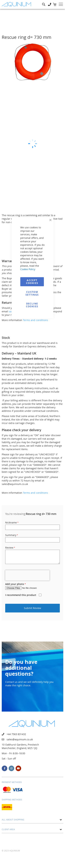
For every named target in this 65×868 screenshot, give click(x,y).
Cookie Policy (28, 269)
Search (44, 2)
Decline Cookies (32, 305)
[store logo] (17, 4)
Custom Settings (32, 293)
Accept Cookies (32, 282)
